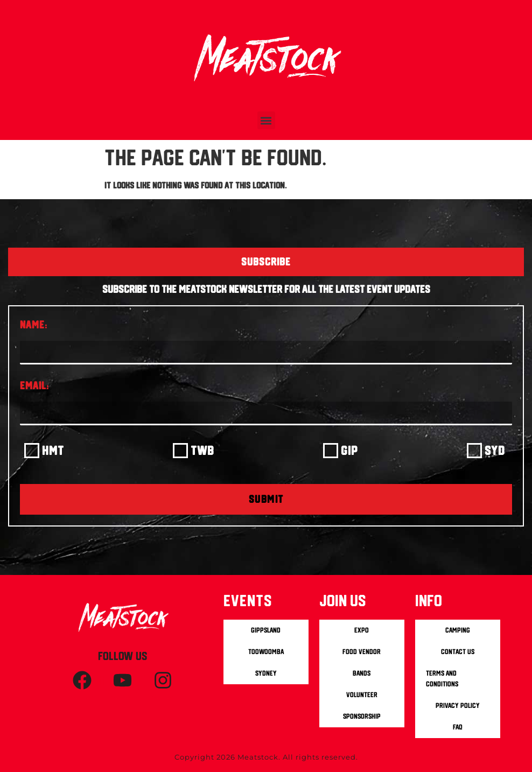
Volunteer (362, 695)
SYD (495, 450)
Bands (362, 673)
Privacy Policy (458, 706)
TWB (202, 450)
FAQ (458, 727)
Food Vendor (362, 652)
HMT (53, 450)
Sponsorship (362, 716)
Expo (362, 630)
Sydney (266, 673)
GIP (349, 450)
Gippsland (266, 630)
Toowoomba (266, 652)
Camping (458, 630)
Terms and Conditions (442, 679)
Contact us (458, 652)
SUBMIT (266, 499)
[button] (266, 120)
